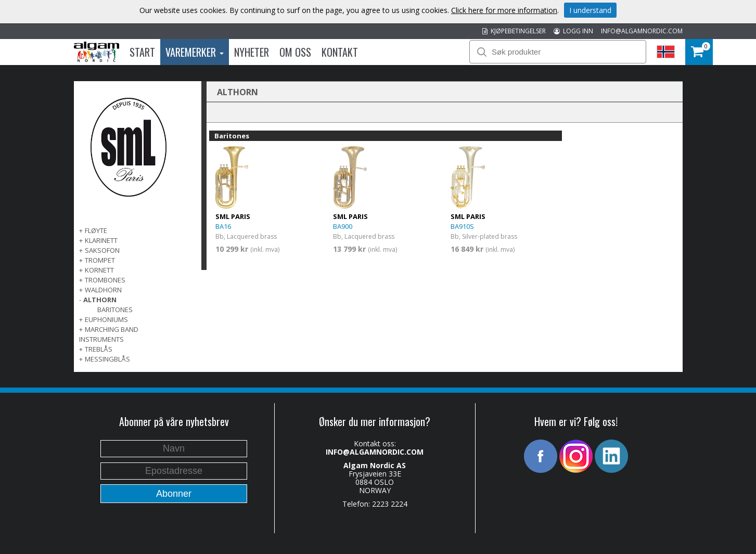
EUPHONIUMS (106, 319)
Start (142, 52)
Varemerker (195, 52)
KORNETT (99, 270)
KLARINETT (101, 240)
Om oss (295, 52)
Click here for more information (504, 10)
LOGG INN (573, 31)
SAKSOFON (102, 250)
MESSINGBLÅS (107, 359)
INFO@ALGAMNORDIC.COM (642, 31)
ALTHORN (100, 300)
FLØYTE (96, 230)
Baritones (115, 310)
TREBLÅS (99, 349)
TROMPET (100, 260)
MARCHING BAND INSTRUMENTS (109, 334)
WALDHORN (103, 290)
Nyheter (252, 52)
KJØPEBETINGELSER (514, 31)
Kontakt (340, 52)
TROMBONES (105, 280)
